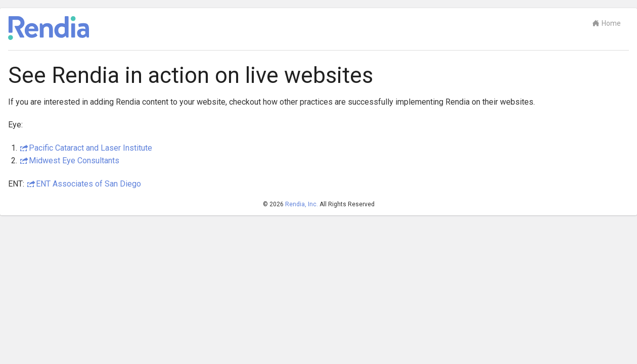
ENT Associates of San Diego (88, 184)
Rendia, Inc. (302, 204)
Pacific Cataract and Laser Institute (90, 148)
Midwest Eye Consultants (74, 161)
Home (606, 23)
